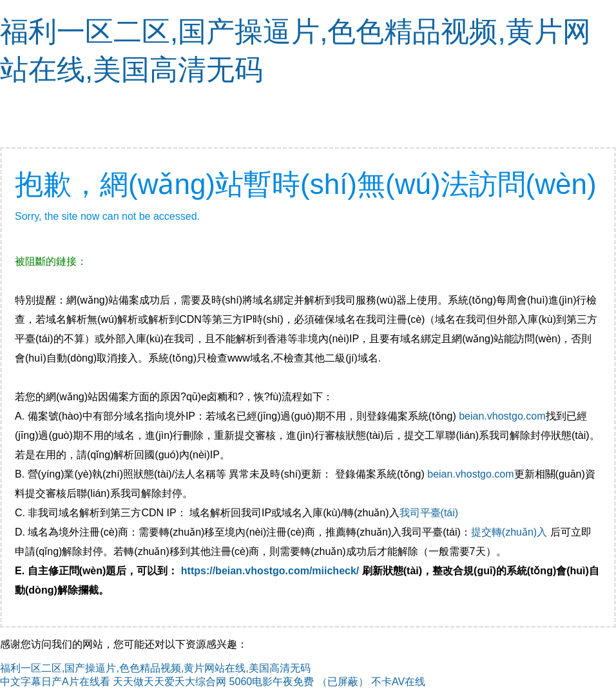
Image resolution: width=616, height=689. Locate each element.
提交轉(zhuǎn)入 (509, 532)
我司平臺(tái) (430, 513)
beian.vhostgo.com (502, 416)
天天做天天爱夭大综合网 (169, 682)
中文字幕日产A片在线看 (55, 682)
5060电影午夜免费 (272, 682)
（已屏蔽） (343, 682)
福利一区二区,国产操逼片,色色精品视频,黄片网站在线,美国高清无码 (155, 668)
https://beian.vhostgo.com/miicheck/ (270, 571)
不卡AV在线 (398, 682)
